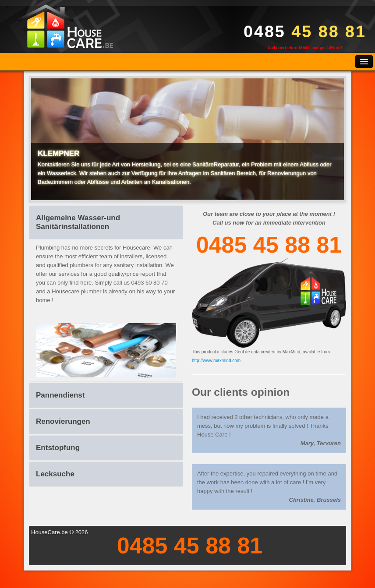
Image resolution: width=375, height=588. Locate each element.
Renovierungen (63, 421)
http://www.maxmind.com (216, 361)
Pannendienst (60, 395)
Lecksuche (55, 474)
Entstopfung (58, 448)
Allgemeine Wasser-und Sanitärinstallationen (78, 222)
